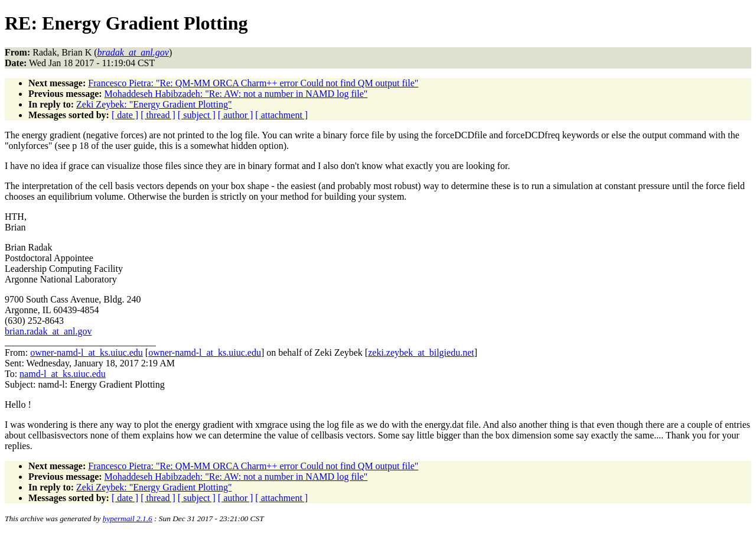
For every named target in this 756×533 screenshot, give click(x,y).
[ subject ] (197, 115)
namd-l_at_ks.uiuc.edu (63, 374)
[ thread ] (158, 115)
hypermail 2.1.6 (128, 519)
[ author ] (236, 115)
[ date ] (125, 115)
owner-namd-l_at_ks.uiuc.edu (87, 352)
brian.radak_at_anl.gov (48, 331)
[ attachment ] (281, 115)
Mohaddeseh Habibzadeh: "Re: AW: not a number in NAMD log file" (236, 94)
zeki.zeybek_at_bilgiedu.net (421, 352)
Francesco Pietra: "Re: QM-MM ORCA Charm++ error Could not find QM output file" (253, 83)
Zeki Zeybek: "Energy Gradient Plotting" (154, 104)
